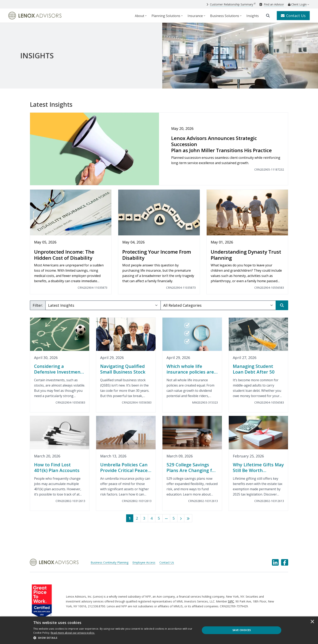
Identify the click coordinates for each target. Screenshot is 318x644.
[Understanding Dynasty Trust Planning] (247, 242)
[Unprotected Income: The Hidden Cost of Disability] (71, 242)
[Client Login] (297, 4)
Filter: (38, 305)
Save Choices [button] (242, 630)
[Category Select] (218, 305)
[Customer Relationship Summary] (231, 4)
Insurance (195, 16)
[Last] (188, 518)
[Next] (181, 518)
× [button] (312, 622)
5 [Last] (174, 518)
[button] (114, 638)
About (140, 16)
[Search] (282, 305)
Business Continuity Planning (110, 562)
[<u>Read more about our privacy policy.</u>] (73, 633)
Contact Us (293, 16)
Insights (253, 16)
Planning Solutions (166, 16)
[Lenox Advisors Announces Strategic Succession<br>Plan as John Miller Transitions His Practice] (159, 149)
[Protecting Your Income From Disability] (159, 242)
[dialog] (159, 630)
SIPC (231, 601)
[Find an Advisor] (272, 4)
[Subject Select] (103, 305)
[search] (268, 16)
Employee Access (144, 562)
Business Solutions (225, 16)
